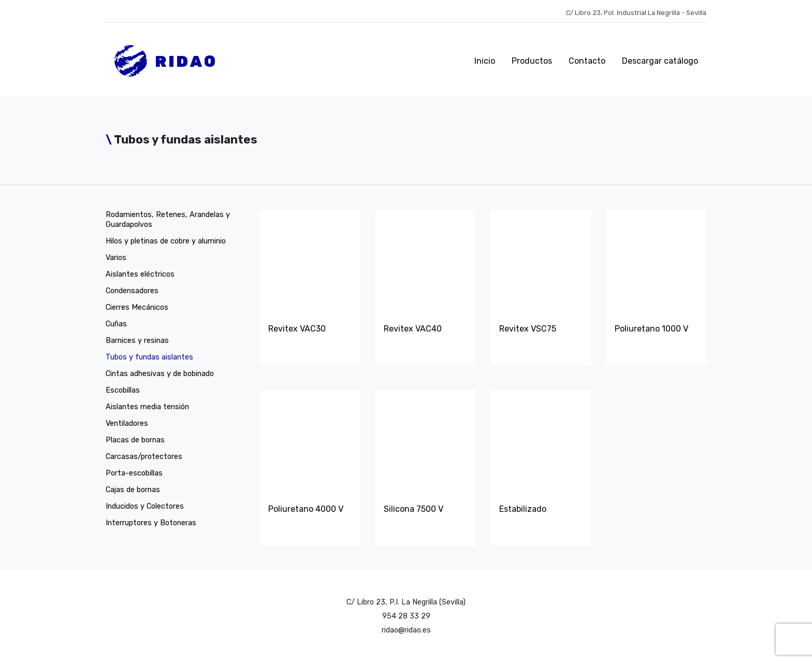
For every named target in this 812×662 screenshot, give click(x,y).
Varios (116, 258)
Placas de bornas (135, 440)
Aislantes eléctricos (140, 274)
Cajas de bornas (133, 490)
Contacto (587, 61)
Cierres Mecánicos (137, 307)
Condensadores (132, 291)
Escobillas (123, 390)
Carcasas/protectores (144, 457)
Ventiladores (127, 423)
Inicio (485, 61)
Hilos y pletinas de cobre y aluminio (166, 241)
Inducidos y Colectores (145, 506)
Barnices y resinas (137, 341)
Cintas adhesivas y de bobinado (160, 374)
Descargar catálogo (660, 61)
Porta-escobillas (134, 473)
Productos (532, 61)
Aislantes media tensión (147, 407)
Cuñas (116, 324)
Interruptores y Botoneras (151, 523)
